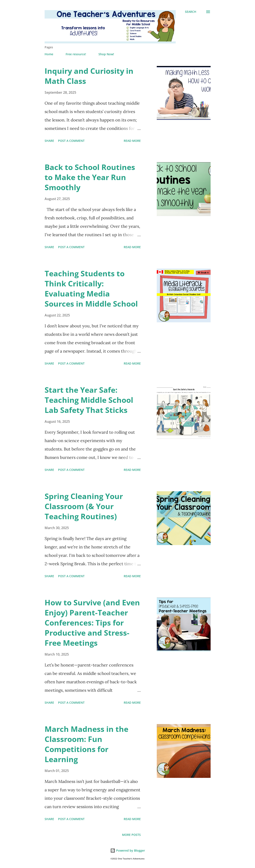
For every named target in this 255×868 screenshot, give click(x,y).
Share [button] (49, 141)
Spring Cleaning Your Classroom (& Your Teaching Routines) (84, 506)
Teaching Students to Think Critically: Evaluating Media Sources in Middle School (91, 289)
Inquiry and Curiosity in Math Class (89, 76)
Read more (132, 141)
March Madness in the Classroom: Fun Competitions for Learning (86, 744)
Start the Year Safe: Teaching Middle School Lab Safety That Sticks (89, 400)
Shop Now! (106, 54)
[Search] (191, 12)
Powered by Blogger (128, 850)
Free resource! (76, 54)
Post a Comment (71, 141)
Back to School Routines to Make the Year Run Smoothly (90, 177)
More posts (131, 835)
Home (49, 54)
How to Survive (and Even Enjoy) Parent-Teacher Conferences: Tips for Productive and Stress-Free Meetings (92, 623)
